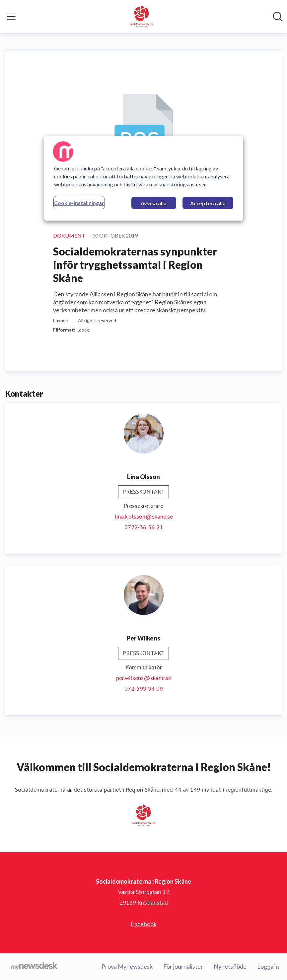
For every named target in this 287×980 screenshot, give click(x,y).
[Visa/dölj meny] (11, 17)
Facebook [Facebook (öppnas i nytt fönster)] (144, 924)
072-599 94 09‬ (144, 688)
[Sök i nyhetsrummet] (278, 17)
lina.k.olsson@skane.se (144, 516)
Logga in (268, 966)
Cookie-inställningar (79, 202)
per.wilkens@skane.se (144, 678)
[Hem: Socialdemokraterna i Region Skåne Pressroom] (142, 17)
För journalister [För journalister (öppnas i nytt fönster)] (183, 966)
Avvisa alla (154, 203)
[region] (144, 178)
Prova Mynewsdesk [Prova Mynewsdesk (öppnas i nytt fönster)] (127, 966)
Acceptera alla (208, 203)
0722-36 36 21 (144, 527)
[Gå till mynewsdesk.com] (34, 967)
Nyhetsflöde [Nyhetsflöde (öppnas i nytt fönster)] (230, 966)
